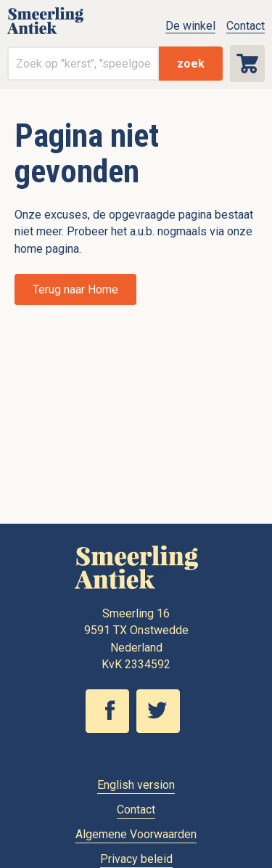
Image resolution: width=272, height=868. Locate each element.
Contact (246, 26)
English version (136, 785)
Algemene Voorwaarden (136, 834)
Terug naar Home (75, 289)
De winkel (190, 26)
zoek (191, 64)
